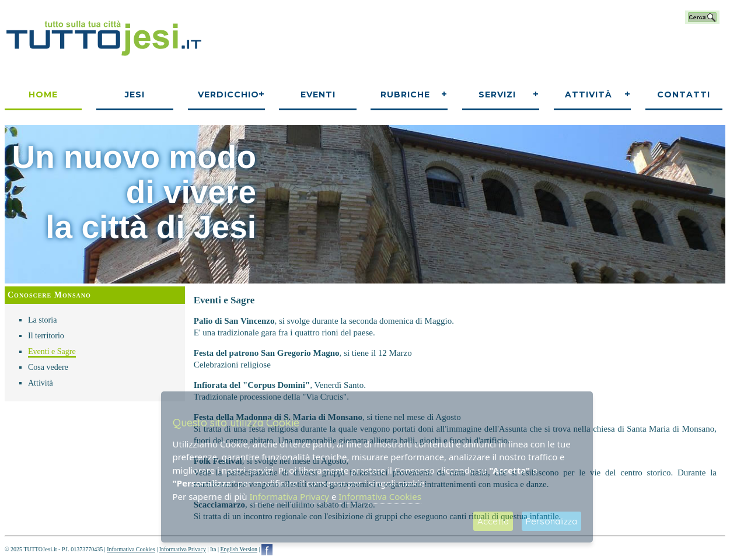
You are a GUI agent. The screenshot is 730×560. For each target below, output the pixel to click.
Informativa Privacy (183, 549)
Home (43, 94)
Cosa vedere (48, 367)
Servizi (497, 94)
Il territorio (46, 336)
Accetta (493, 521)
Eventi (318, 94)
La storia (42, 320)
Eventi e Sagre (52, 351)
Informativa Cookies (131, 549)
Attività (588, 94)
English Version (238, 549)
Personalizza (551, 521)
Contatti (684, 94)
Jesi (135, 94)
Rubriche (405, 94)
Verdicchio (228, 94)
